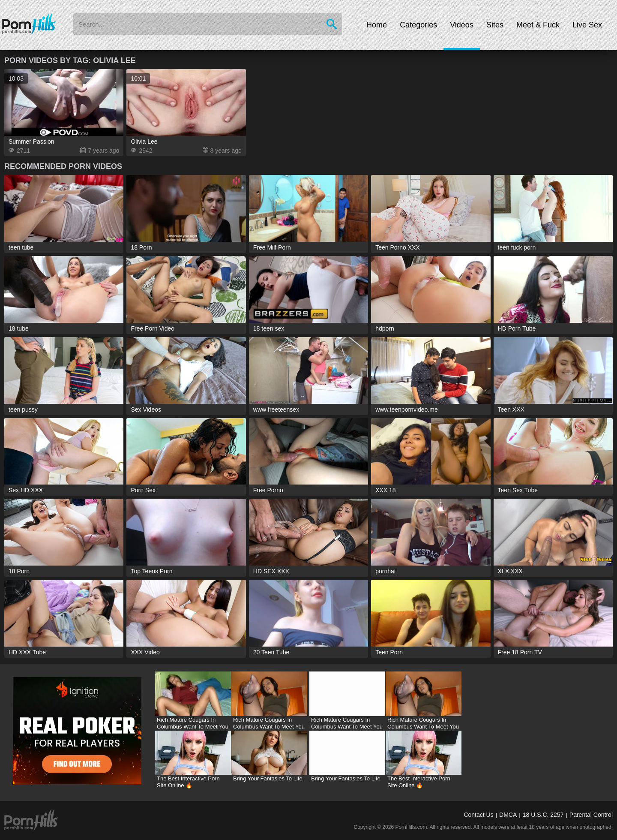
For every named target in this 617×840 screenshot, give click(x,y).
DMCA (508, 815)
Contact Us (478, 815)
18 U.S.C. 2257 (543, 815)
